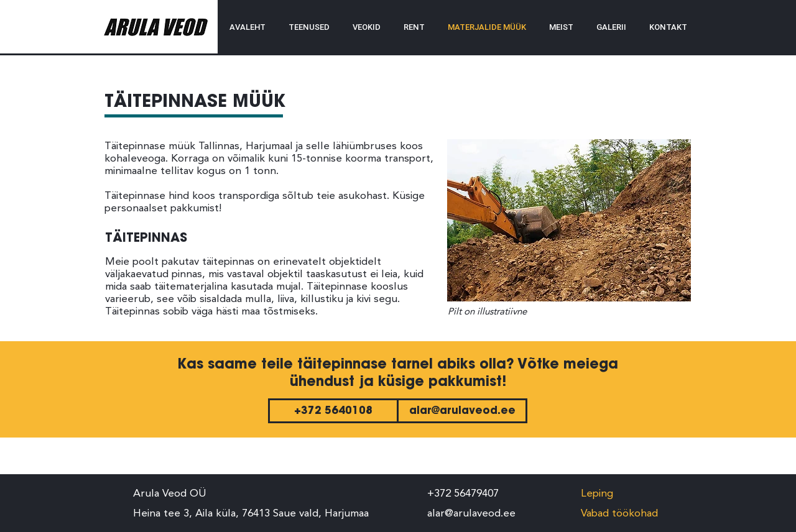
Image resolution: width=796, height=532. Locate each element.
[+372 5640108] (333, 411)
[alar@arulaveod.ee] (462, 411)
